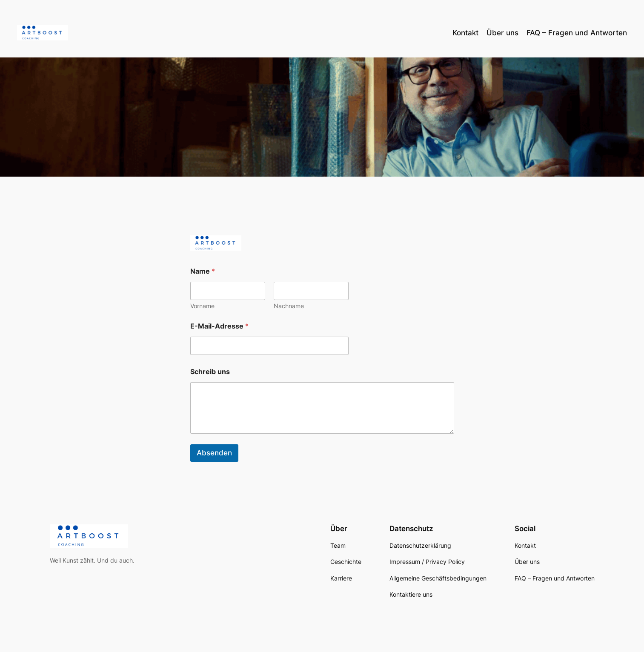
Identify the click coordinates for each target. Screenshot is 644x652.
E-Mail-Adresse (219, 326)
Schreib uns (210, 372)
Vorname (202, 306)
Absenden (214, 453)
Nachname (289, 306)
